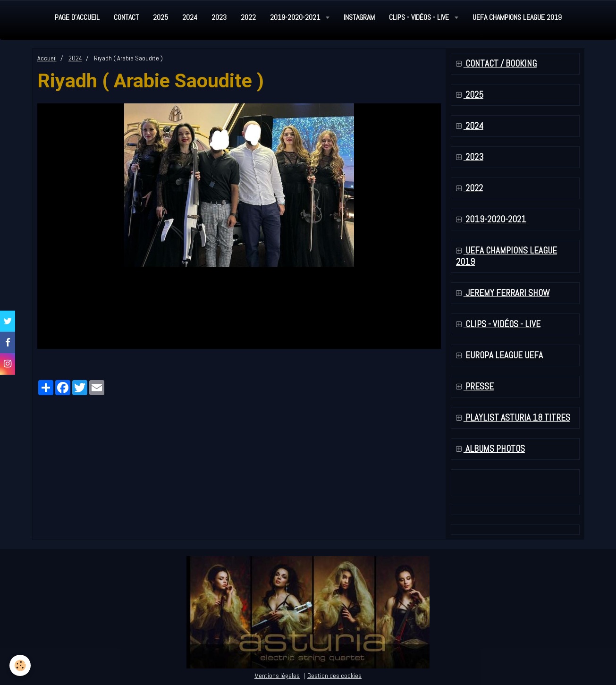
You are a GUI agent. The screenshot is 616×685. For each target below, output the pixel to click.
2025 (160, 17)
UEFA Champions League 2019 (517, 17)
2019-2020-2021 (296, 17)
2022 (248, 17)
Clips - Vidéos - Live (420, 17)
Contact (126, 17)
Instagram (359, 17)
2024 (190, 17)
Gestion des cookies (334, 676)
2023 (219, 17)
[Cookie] (20, 665)
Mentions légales (277, 676)
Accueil (47, 58)
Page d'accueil (77, 17)
